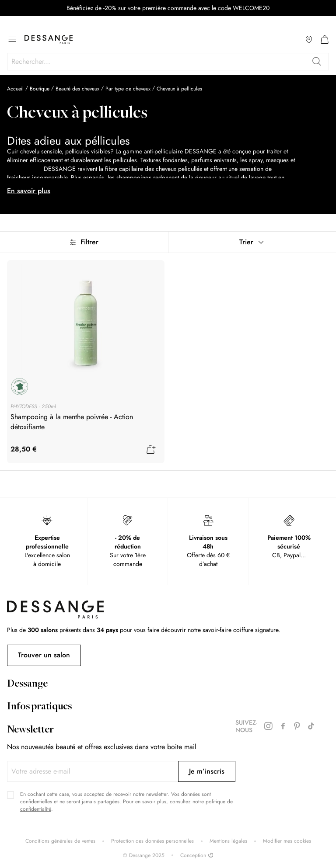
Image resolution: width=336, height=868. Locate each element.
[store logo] (49, 39)
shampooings (24, 169)
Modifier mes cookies (287, 841)
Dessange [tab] (27, 684)
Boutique (40, 89)
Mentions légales (228, 841)
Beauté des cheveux (77, 89)
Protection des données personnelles (152, 841)
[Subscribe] (207, 771)
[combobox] (168, 62)
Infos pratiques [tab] (39, 707)
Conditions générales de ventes (60, 841)
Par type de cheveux (128, 89)
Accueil (15, 89)
